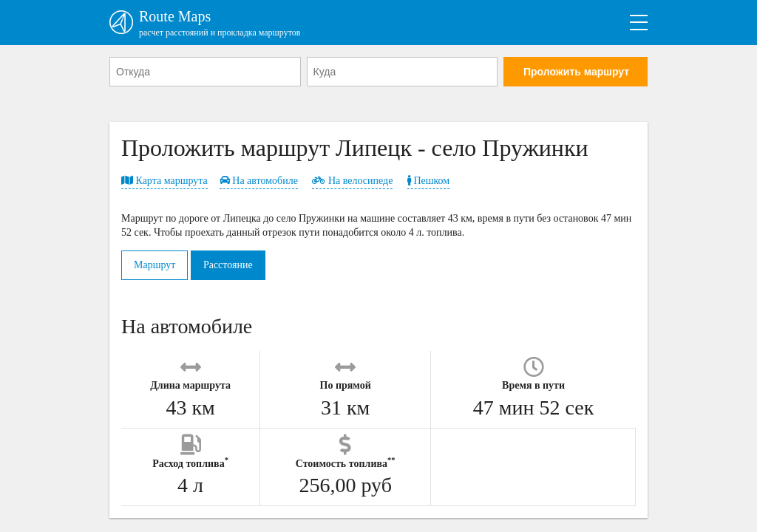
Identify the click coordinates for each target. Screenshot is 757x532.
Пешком (428, 181)
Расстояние (228, 265)
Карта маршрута (164, 181)
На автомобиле (259, 181)
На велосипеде (352, 181)
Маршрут (155, 265)
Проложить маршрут (576, 72)
